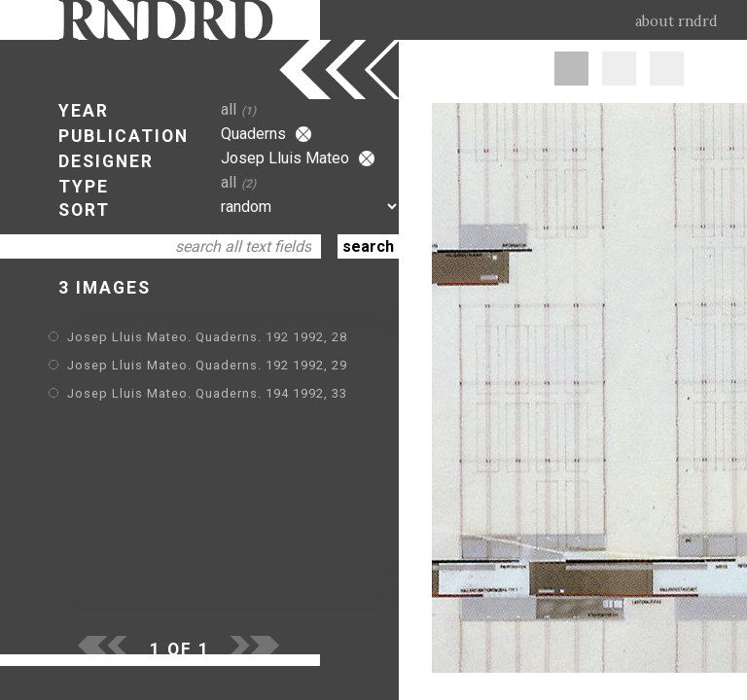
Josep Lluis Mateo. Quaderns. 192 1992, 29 (207, 365)
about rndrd (676, 21)
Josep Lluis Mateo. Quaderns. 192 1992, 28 (207, 337)
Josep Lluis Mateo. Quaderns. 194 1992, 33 (207, 393)
